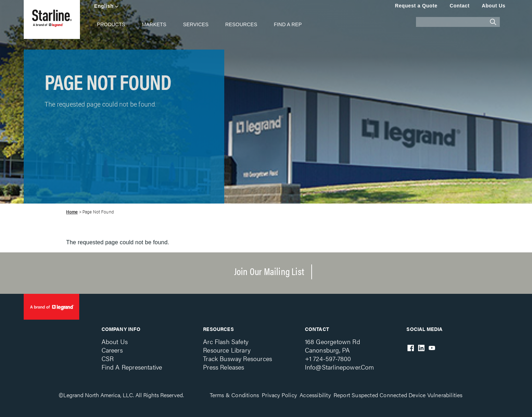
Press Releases (224, 367)
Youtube (432, 348)
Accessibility (315, 395)
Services (196, 24)
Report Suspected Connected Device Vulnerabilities (398, 395)
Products (111, 24)
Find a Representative (132, 367)
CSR (108, 358)
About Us (494, 6)
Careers (112, 350)
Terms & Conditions (235, 395)
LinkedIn (421, 348)
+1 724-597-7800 (328, 358)
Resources (241, 24)
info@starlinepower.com (340, 367)
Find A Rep (288, 24)
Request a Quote (416, 6)
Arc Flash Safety (226, 341)
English (104, 6)
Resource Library (227, 350)
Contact (459, 6)
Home (72, 212)
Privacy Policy (279, 395)
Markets (154, 24)
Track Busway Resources (238, 358)
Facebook (411, 348)
